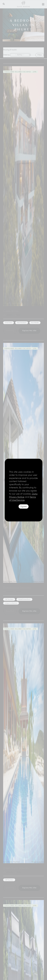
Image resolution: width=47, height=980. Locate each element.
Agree (23, 506)
